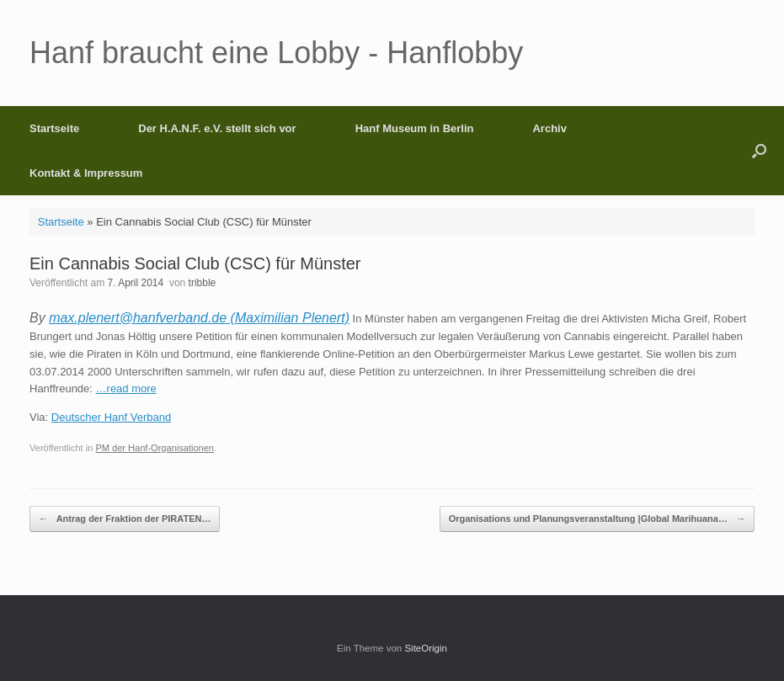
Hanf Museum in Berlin (415, 128)
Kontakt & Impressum (86, 173)
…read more (126, 388)
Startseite (54, 128)
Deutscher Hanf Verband (111, 417)
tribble (203, 283)
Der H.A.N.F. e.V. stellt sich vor (217, 128)
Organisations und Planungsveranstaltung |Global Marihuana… (597, 519)
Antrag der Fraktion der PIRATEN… (125, 519)
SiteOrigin (426, 648)
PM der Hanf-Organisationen (155, 448)
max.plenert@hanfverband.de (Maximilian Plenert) (199, 318)
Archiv (549, 128)
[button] (759, 151)
